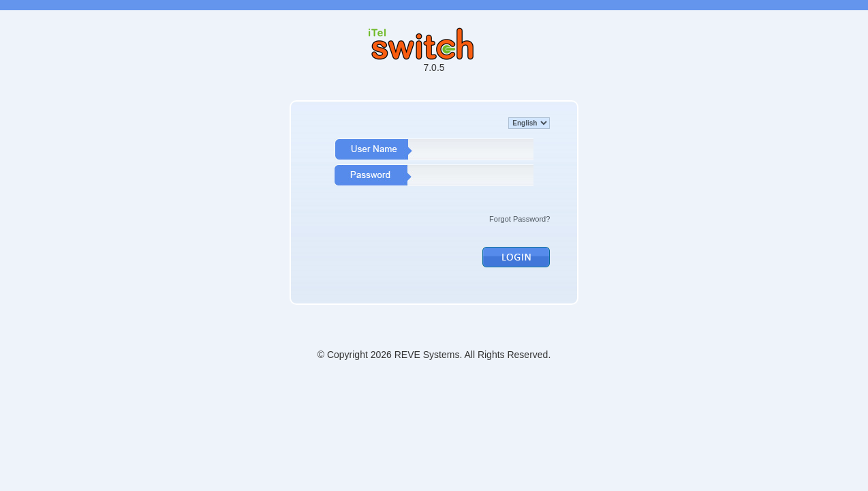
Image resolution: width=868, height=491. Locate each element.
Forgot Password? (520, 219)
